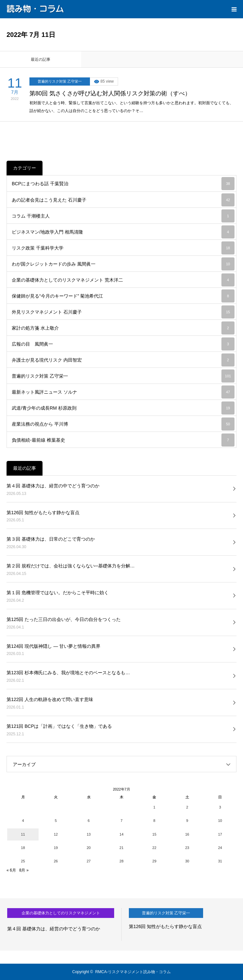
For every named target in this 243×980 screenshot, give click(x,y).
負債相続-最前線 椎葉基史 (123, 440)
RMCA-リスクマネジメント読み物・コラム (133, 972)
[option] (61, 924)
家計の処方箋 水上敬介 (123, 328)
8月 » (24, 870)
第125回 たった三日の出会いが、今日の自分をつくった (64, 619)
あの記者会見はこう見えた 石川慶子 (123, 200)
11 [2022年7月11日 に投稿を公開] (23, 834)
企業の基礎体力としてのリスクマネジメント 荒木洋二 (123, 280)
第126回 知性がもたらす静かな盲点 (43, 513)
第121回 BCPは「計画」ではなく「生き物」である (59, 726)
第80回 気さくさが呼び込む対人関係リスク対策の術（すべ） (110, 93)
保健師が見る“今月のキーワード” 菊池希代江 (123, 296)
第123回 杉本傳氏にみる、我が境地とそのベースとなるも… (68, 673)
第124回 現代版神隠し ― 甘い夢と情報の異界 (53, 646)
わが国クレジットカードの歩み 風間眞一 (123, 264)
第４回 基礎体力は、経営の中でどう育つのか (53, 486)
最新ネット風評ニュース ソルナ (123, 392)
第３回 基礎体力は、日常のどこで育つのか (51, 539)
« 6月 (11, 870)
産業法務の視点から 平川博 (123, 424)
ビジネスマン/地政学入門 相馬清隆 (123, 232)
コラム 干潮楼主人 (123, 216)
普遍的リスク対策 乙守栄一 (60, 81)
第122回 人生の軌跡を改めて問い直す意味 (50, 699)
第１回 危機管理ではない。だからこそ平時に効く (58, 593)
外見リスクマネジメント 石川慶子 (123, 312)
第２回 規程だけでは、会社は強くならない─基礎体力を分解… (71, 566)
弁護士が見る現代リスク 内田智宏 (123, 360)
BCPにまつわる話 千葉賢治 (123, 184)
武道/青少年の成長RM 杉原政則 (123, 408)
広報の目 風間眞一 (123, 344)
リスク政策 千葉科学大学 (123, 248)
